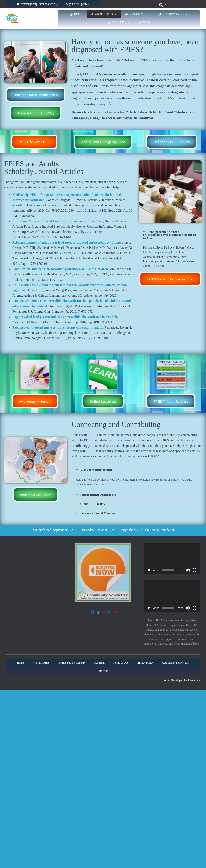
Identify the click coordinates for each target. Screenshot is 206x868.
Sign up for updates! (78, 4)
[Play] (149, 570)
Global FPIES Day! (93, 504)
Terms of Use (121, 663)
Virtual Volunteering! (96, 470)
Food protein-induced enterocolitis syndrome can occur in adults (170, 235)
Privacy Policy (145, 663)
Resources (140, 14)
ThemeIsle (194, 680)
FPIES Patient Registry (72, 663)
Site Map (103, 671)
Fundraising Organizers (98, 495)
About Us (121, 23)
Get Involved (175, 14)
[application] (172, 558)
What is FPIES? (41, 663)
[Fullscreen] (194, 570)
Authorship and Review (175, 663)
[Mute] (188, 570)
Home (78, 14)
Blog (146, 22)
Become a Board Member (98, 513)
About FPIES (106, 14)
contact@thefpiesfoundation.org (39, 4)
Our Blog (99, 663)
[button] (170, 235)
